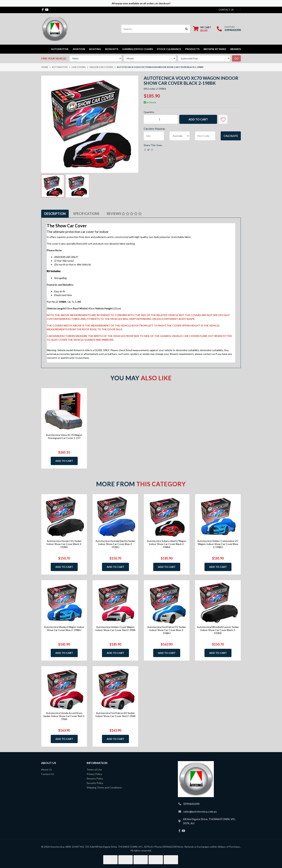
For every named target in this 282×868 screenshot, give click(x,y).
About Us (47, 769)
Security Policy (95, 783)
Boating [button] (95, 49)
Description (55, 214)
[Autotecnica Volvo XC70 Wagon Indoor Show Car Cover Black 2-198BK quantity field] (161, 119)
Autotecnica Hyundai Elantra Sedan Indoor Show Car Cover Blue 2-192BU (115, 544)
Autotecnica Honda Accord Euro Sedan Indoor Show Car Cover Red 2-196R (64, 716)
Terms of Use (94, 769)
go (236, 58)
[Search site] (187, 29)
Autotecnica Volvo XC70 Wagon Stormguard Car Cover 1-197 (64, 436)
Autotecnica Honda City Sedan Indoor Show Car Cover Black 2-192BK (64, 544)
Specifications (86, 214)
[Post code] (205, 136)
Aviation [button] (79, 49)
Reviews (124, 214)
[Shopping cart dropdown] (202, 29)
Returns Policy (95, 778)
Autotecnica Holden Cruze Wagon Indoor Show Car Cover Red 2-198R (115, 628)
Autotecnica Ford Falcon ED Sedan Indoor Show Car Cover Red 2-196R (115, 714)
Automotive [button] (60, 49)
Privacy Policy (94, 774)
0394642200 (233, 30)
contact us (226, 10)
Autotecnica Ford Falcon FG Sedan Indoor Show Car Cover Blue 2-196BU (167, 630)
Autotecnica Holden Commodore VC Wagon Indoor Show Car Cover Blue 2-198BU (218, 544)
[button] (223, 119)
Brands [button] (236, 49)
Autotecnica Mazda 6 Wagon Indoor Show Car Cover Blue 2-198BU (64, 628)
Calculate (231, 136)
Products (192, 49)
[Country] (180, 136)
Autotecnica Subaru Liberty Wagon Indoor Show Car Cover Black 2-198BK (167, 544)
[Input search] (152, 29)
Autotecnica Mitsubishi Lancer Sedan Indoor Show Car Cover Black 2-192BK (218, 630)
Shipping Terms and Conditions (104, 787)
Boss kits (112, 49)
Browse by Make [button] (215, 49)
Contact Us (48, 774)
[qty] (154, 136)
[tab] (55, 214)
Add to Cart (198, 119)
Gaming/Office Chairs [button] (138, 49)
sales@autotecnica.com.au (200, 811)
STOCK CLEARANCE (169, 49)
